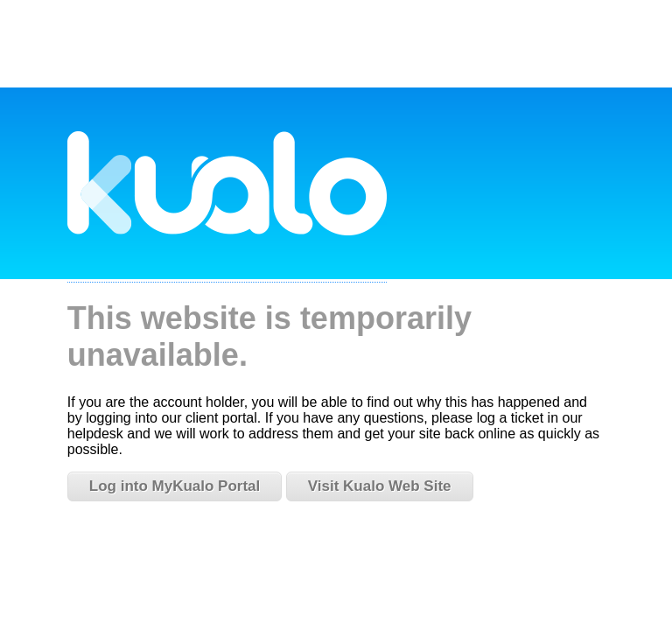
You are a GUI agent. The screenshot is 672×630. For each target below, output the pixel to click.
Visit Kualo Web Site (380, 486)
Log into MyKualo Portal (175, 486)
